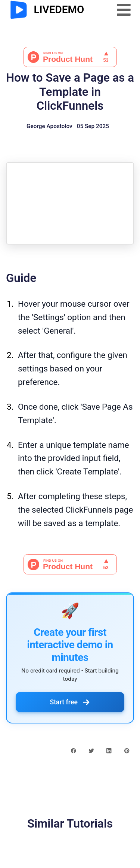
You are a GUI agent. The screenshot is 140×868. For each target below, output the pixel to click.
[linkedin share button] (109, 750)
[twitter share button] (91, 750)
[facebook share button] (73, 750)
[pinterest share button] (127, 750)
